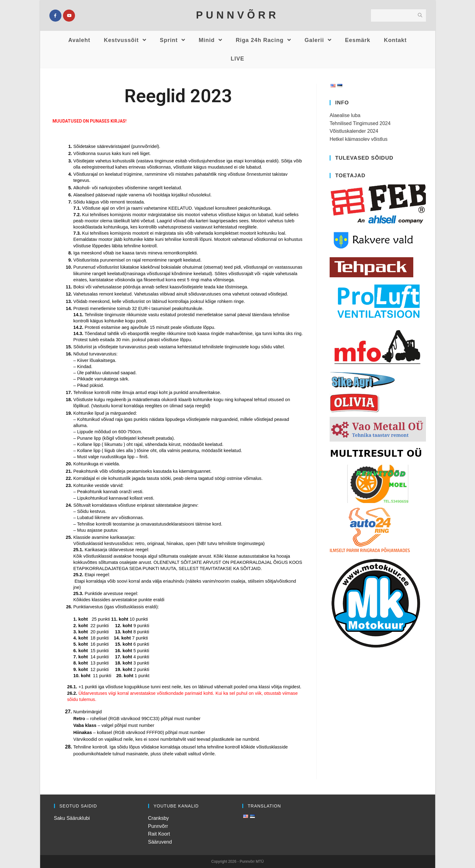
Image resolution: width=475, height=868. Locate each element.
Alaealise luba (345, 115)
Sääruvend (160, 842)
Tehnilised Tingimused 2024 (360, 123)
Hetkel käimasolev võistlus (359, 139)
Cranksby (159, 818)
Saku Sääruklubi (72, 818)
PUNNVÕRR (237, 15)
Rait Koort (159, 834)
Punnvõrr (158, 826)
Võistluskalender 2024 (354, 131)
